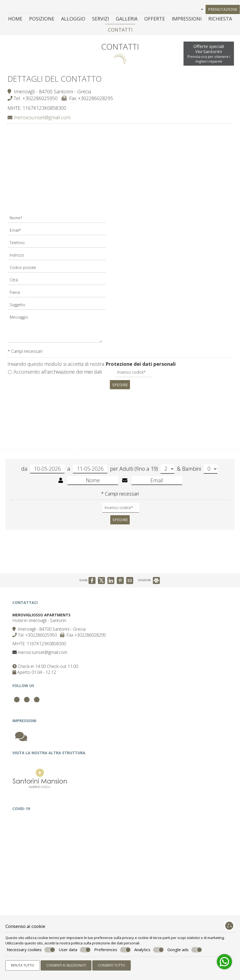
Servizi (100, 20)
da (43, 474)
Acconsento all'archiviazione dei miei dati (55, 374)
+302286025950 (40, 100)
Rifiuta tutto (23, 965)
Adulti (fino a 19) (147, 474)
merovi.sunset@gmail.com (40, 119)
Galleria (127, 20)
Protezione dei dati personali (141, 366)
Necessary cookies (31, 950)
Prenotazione (223, 10)
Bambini (200, 474)
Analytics (149, 950)
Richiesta (220, 20)
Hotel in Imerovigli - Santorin (40, 629)
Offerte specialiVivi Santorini (208, 55)
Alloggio (73, 20)
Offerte (155, 20)
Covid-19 (22, 826)
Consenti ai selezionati (66, 965)
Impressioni (187, 20)
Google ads (185, 950)
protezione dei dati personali (116, 943)
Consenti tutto (112, 965)
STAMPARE (149, 587)
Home (15, 20)
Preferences (112, 950)
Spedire (120, 386)
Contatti (120, 31)
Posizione (42, 20)
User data (75, 950)
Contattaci (26, 610)
